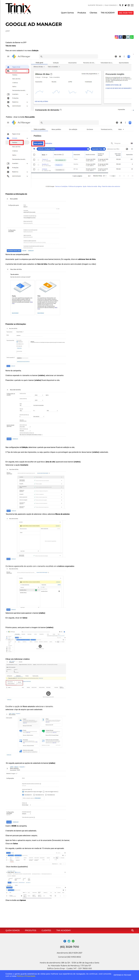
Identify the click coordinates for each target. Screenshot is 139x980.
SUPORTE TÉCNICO (95, 5)
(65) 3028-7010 (126, 13)
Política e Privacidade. (26, 976)
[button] (120, 6)
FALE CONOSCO (111, 5)
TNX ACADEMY (108, 13)
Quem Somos (67, 13)
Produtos (82, 13)
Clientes (93, 13)
